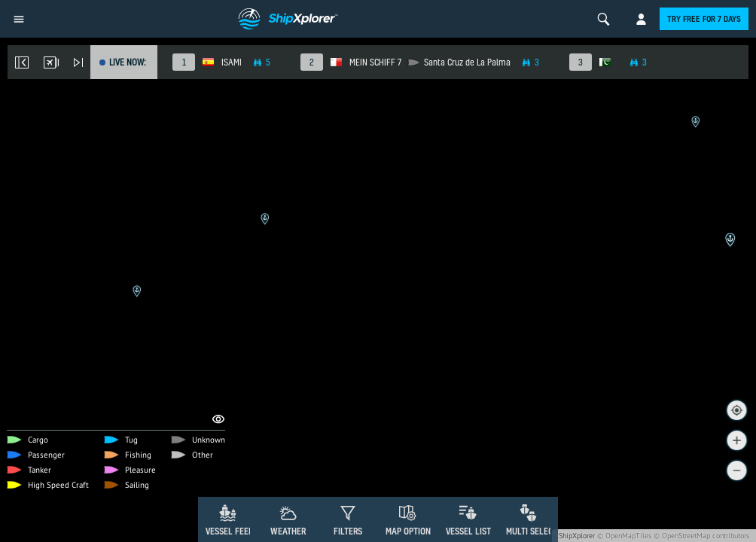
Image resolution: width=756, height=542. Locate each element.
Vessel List (468, 531)
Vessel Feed (230, 531)
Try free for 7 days (704, 19)
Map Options (410, 531)
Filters (348, 531)
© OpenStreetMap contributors (701, 536)
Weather (288, 531)
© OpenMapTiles (624, 536)
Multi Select (532, 531)
